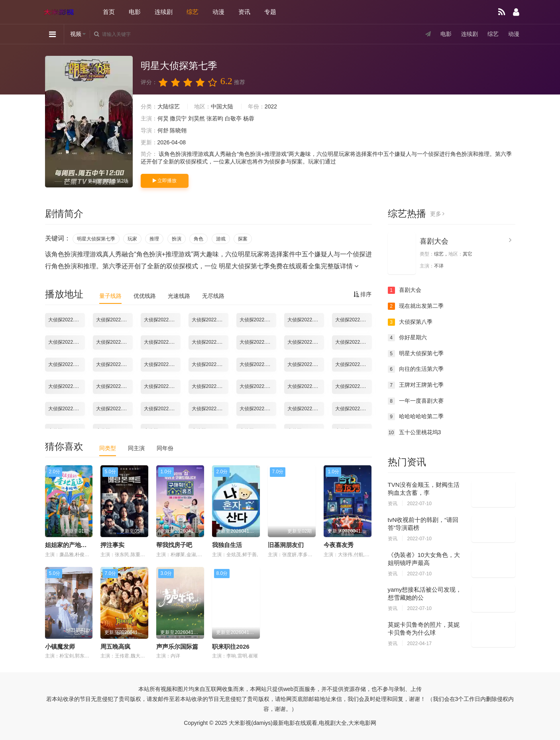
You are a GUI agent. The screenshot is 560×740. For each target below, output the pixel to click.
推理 (154, 239)
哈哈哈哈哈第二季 (416, 417)
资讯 (244, 12)
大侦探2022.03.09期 (306, 386)
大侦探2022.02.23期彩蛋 (258, 364)
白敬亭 (233, 118)
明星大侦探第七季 (96, 239)
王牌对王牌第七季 (416, 385)
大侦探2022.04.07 (354, 409)
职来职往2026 (231, 647)
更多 (437, 214)
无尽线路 (213, 296)
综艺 (193, 12)
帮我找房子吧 (174, 545)
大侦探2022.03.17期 (258, 409)
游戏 (221, 239)
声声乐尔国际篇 (177, 647)
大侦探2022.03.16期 (210, 409)
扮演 (177, 239)
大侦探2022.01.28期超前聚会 (114, 320)
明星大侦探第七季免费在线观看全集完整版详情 (289, 266)
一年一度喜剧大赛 (416, 401)
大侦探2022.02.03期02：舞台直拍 (114, 342)
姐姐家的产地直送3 (71, 545)
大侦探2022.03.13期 (162, 409)
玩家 (132, 239)
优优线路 (145, 296)
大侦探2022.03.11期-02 (114, 409)
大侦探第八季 (410, 322)
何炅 (163, 118)
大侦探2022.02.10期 (258, 342)
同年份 (165, 448)
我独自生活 (227, 545)
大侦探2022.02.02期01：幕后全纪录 (162, 320)
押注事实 (112, 545)
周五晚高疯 (115, 647)
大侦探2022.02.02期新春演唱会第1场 (306, 320)
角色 (198, 239)
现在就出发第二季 (416, 306)
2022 (271, 106)
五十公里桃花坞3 (415, 433)
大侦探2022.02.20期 (210, 364)
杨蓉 (249, 118)
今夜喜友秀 (339, 545)
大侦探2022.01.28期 (67, 320)
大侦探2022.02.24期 (306, 364)
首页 (109, 12)
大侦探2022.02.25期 (354, 364)
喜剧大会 (434, 241)
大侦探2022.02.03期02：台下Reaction (354, 320)
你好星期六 (407, 338)
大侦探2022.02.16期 (67, 364)
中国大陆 (222, 106)
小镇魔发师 (60, 647)
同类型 (108, 448)
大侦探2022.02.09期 (210, 342)
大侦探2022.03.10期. (354, 386)
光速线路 (179, 296)
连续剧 (164, 12)
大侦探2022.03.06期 (258, 386)
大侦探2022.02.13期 (354, 342)
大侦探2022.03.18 (306, 409)
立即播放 (165, 181)
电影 (135, 12)
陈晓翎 (178, 130)
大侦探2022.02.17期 (114, 364)
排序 (363, 294)
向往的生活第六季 (416, 369)
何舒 (163, 130)
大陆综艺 (169, 106)
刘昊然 (196, 118)
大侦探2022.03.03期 (162, 386)
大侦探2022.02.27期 (67, 386)
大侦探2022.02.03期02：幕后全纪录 (67, 342)
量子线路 (110, 296)
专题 (270, 12)
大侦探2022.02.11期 (306, 342)
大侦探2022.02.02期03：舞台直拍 (258, 320)
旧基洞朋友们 (286, 545)
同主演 (136, 448)
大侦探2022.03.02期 (114, 386)
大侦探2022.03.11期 (67, 409)
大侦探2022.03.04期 (210, 386)
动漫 (218, 12)
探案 (243, 239)
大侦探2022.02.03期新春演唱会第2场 (162, 342)
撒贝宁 (178, 118)
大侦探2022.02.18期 (162, 364)
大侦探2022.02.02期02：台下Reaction (210, 320)
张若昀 (215, 118)
